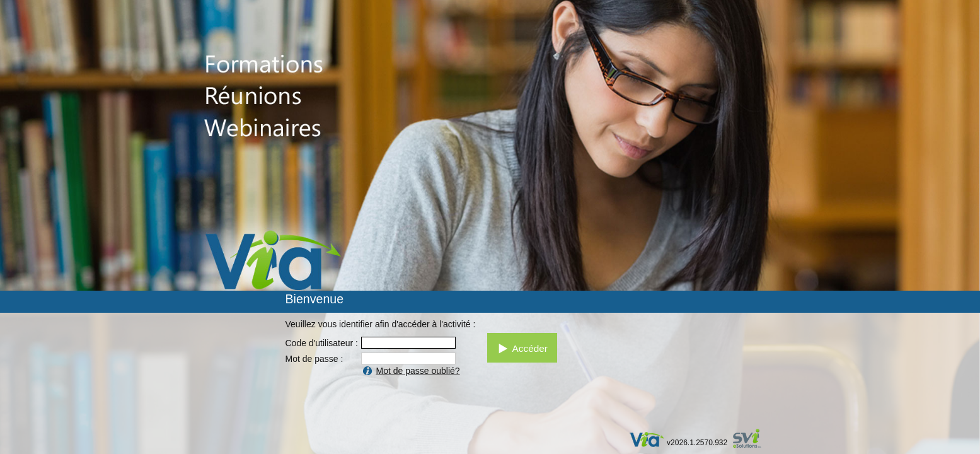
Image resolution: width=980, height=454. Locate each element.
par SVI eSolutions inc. (753, 440)
